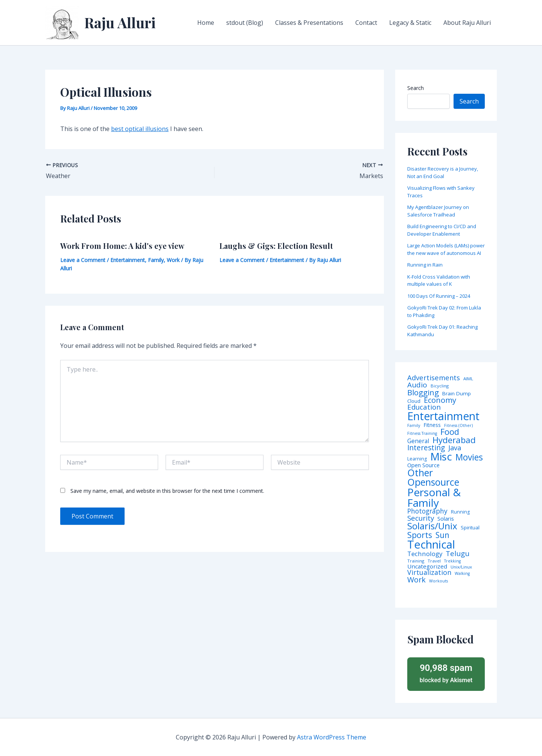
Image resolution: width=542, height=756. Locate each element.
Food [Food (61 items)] (450, 432)
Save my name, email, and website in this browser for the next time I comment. (167, 491)
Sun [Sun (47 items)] (442, 535)
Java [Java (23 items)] (455, 448)
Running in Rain (425, 265)
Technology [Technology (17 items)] (425, 554)
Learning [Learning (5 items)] (417, 459)
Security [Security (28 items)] (421, 518)
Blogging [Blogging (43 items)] (423, 392)
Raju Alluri (120, 22)
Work (173, 260)
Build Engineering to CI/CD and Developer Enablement (442, 230)
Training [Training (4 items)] (416, 561)
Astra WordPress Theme (332, 737)
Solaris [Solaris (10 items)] (446, 519)
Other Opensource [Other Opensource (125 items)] (433, 477)
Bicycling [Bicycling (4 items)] (440, 386)
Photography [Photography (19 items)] (427, 511)
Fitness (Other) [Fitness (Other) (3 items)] (458, 426)
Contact (366, 23)
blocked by (446, 673)
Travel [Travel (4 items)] (434, 561)
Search (416, 88)
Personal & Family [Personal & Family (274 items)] (434, 497)
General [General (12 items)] (418, 441)
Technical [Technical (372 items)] (431, 545)
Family (156, 260)
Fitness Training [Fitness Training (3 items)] (422, 434)
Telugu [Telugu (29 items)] (458, 554)
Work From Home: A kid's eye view (122, 246)
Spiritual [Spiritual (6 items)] (470, 528)
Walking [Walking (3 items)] (462, 574)
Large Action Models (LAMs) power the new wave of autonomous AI (446, 249)
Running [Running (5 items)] (460, 512)
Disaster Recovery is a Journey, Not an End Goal (443, 172)
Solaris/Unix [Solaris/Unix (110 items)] (432, 526)
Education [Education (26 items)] (424, 407)
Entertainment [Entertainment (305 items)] (443, 416)
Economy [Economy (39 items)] (440, 400)
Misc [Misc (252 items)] (441, 457)
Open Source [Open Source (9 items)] (423, 465)
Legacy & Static (410, 23)
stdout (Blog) (245, 23)
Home (206, 23)
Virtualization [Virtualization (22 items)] (429, 573)
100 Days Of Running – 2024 (439, 296)
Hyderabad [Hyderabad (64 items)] (454, 440)
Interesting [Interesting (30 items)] (426, 448)
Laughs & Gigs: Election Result (276, 246)
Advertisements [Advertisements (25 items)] (434, 378)
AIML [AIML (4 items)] (468, 379)
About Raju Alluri (467, 23)
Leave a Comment (83, 260)
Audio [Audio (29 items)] (417, 385)
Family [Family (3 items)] (414, 426)
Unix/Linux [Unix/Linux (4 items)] (461, 567)
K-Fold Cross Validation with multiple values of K (439, 280)
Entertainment (128, 260)
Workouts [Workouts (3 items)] (438, 581)
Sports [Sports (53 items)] (420, 535)
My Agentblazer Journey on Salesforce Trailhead (438, 211)
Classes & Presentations (309, 23)
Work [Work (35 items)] (416, 580)
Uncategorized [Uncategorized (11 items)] (427, 566)
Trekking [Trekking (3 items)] (452, 561)
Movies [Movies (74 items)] (469, 458)
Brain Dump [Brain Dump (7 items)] (457, 394)
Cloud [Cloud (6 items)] (414, 401)
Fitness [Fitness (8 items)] (432, 425)
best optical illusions (140, 129)
